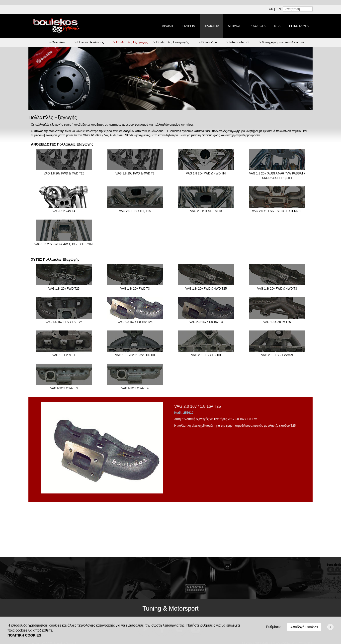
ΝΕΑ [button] (277, 26)
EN (279, 9)
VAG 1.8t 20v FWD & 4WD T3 (277, 277)
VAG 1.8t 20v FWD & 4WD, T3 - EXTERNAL (64, 233)
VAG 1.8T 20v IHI (64, 344)
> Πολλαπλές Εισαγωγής (171, 42)
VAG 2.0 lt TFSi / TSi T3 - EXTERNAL (277, 200)
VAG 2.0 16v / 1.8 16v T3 (206, 311)
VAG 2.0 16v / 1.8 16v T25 (135, 311)
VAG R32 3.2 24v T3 (64, 377)
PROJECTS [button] (257, 26)
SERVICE (234, 26)
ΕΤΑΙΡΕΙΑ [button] (188, 26)
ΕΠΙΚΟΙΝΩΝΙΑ (299, 26)
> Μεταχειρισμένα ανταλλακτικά (281, 42)
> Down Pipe (208, 42)
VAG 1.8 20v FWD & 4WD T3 (135, 162)
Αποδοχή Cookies (304, 627)
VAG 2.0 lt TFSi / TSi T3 (206, 200)
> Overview (57, 42)
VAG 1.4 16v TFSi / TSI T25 (64, 311)
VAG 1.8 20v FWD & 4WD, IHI (206, 162)
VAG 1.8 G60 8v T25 (277, 311)
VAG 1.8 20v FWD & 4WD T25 (64, 162)
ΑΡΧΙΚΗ (168, 26)
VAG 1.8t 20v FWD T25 (64, 277)
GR (271, 9)
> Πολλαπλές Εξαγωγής (130, 42)
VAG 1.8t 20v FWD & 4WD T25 (206, 277)
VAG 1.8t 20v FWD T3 (135, 277)
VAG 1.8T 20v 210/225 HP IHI (135, 344)
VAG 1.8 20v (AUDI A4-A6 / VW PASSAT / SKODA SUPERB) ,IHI (277, 164)
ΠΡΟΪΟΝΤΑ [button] (211, 26)
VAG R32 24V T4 (64, 200)
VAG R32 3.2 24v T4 (135, 377)
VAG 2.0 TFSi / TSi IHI (206, 344)
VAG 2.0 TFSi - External (277, 344)
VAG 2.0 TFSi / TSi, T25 (135, 200)
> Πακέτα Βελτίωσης (89, 42)
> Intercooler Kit (238, 42)
